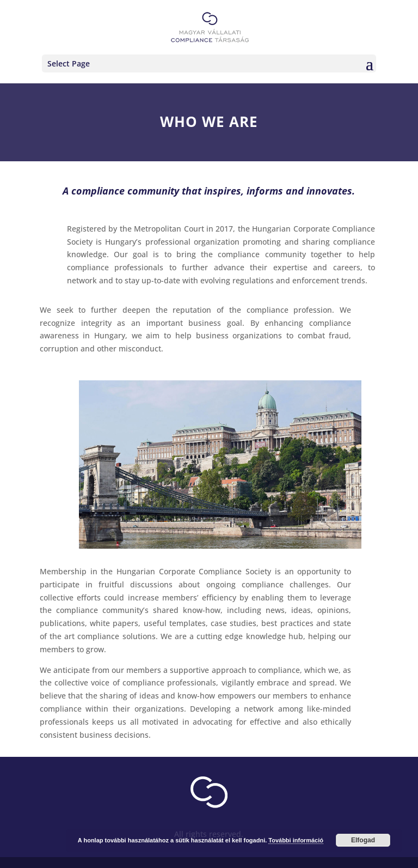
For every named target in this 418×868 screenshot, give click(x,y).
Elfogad (363, 840)
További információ (296, 840)
